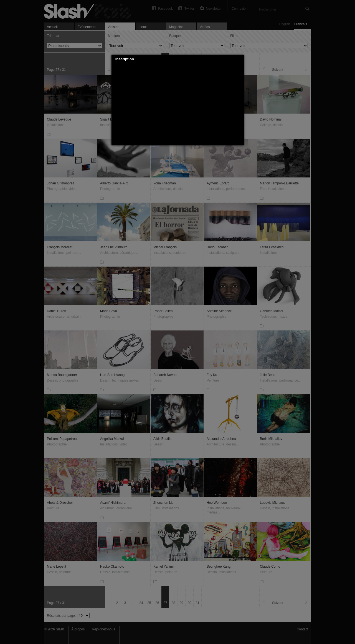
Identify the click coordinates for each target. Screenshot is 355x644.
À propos (78, 629)
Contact (302, 629)
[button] (240, 59)
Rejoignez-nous (103, 629)
